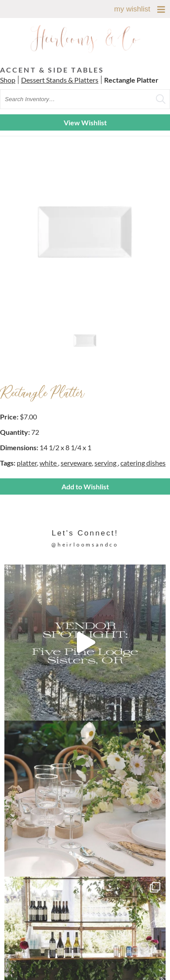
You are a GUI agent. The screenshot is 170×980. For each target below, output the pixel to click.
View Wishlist (85, 122)
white (49, 463)
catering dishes (143, 463)
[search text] (85, 99)
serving (106, 463)
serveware (76, 463)
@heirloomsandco (85, 545)
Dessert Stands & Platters (60, 80)
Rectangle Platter (131, 80)
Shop (8, 80)
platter (27, 463)
